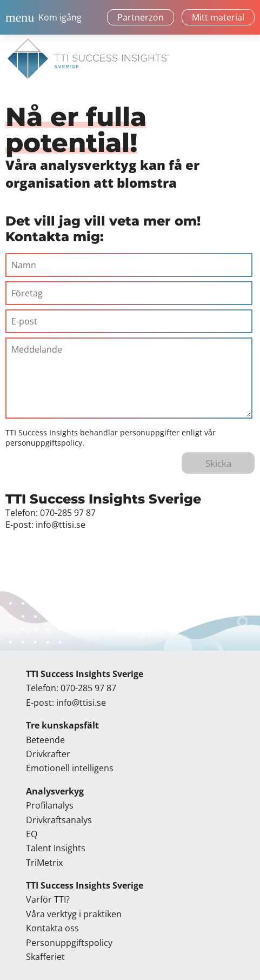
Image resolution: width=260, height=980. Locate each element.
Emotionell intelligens (70, 768)
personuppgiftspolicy (44, 443)
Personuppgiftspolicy (69, 943)
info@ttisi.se (61, 525)
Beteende (45, 740)
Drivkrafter (48, 754)
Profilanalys (50, 805)
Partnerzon (141, 17)
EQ (32, 834)
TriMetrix (44, 863)
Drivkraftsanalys (59, 820)
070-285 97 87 (68, 513)
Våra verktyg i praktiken (74, 914)
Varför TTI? (48, 899)
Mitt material (218, 17)
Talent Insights (56, 848)
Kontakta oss (52, 928)
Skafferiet (45, 957)
